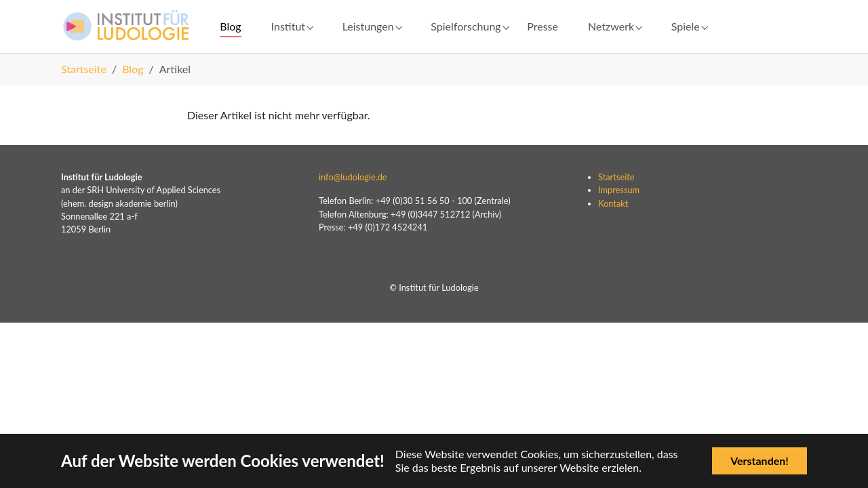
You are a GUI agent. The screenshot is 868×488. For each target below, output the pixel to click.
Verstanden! (759, 461)
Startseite (616, 199)
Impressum (619, 212)
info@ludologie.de (353, 199)
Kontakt (613, 225)
